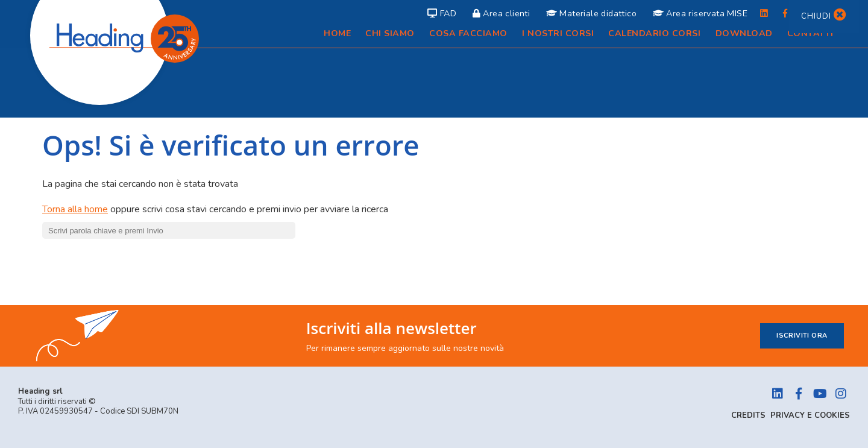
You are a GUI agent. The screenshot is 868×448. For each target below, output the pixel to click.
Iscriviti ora (802, 336)
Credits (748, 415)
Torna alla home (75, 209)
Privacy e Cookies (810, 415)
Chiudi (824, 16)
